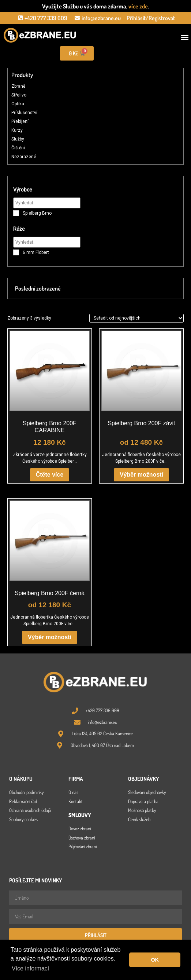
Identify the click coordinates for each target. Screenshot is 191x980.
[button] (185, 37)
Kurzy (17, 130)
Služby (18, 139)
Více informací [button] (30, 968)
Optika (18, 104)
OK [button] (155, 960)
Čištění (18, 148)
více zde (138, 6)
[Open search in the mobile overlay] (143, 53)
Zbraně (18, 86)
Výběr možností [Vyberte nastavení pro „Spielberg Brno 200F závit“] (141, 475)
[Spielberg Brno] (16, 213)
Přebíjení (20, 121)
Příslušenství (24, 113)
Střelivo (19, 95)
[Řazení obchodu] (136, 318)
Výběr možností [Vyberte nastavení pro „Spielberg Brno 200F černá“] (50, 637)
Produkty (22, 75)
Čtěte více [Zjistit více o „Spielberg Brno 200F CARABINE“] (50, 475)
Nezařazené (24, 157)
